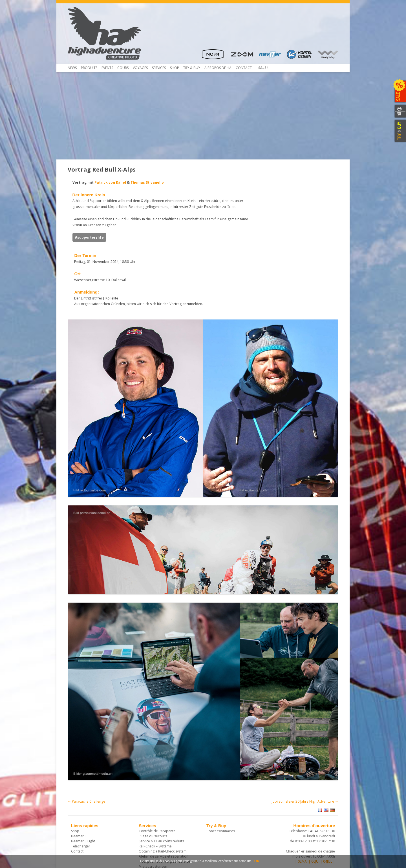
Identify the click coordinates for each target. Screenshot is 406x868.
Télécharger (81, 786)
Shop (175, 68)
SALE (400, 92)
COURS (123, 68)
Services (159, 68)
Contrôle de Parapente (157, 770)
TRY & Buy (192, 68)
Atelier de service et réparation (164, 796)
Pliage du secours (153, 775)
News (72, 68)
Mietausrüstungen (153, 806)
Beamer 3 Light (83, 781)
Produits (89, 68)
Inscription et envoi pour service (164, 801)
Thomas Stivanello (142, 182)
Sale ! (263, 68)
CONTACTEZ (400, 108)
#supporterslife (84, 243)
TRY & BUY (400, 131)
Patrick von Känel (105, 182)
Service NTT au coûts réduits (161, 781)
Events (107, 68)
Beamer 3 (79, 775)
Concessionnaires (221, 770)
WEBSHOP (400, 115)
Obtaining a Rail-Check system (163, 791)
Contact (244, 68)
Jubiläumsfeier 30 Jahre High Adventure (305, 741)
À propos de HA (218, 68)
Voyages (140, 68)
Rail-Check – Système (155, 786)
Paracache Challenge (86, 741)
